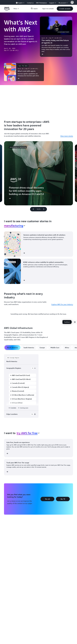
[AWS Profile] (72, 2)
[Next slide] (45, 209)
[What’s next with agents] (24, 72)
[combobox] (15, 226)
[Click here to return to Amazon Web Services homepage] (7, 10)
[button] (65, 9)
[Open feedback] (75, 322)
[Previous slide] (32, 209)
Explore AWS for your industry (62, 304)
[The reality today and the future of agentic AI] (56, 37)
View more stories (67, 136)
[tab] (12, 348)
